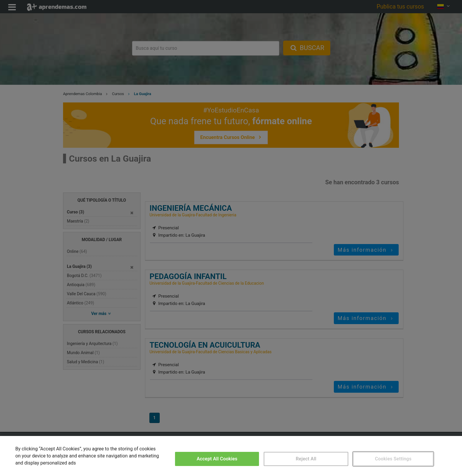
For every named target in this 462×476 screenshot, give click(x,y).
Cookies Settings (393, 459)
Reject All (306, 459)
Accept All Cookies (217, 459)
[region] (231, 456)
